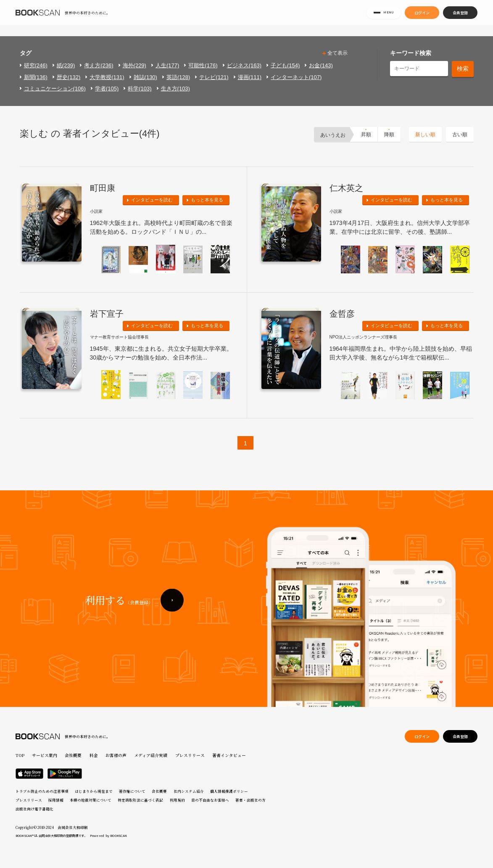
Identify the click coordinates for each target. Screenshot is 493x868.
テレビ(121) (214, 77)
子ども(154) (285, 65)
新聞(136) (36, 77)
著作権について (132, 791)
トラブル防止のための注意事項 (42, 791)
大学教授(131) (107, 77)
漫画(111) (250, 77)
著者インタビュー (229, 755)
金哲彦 (342, 314)
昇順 (366, 135)
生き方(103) (175, 89)
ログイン (422, 18)
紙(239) (66, 65)
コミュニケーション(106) (55, 89)
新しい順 (425, 135)
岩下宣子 (107, 314)
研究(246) (36, 65)
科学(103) (140, 89)
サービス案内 (45, 755)
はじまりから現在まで (94, 791)
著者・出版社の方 (250, 800)
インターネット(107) (296, 77)
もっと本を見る (207, 200)
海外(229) (134, 65)
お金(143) (321, 65)
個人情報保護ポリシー (229, 791)
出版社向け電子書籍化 (34, 809)
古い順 (460, 135)
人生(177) (167, 65)
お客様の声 (116, 755)
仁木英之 (346, 188)
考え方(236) (99, 65)
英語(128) (178, 77)
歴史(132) (69, 77)
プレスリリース (190, 755)
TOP (20, 755)
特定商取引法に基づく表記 (140, 800)
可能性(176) (203, 65)
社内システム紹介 (189, 791)
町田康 (103, 188)
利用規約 (177, 800)
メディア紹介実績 (151, 755)
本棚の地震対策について (91, 800)
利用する (119, 622)
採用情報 (56, 800)
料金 (94, 755)
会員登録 (460, 18)
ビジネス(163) (244, 65)
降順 (389, 135)
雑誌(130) (145, 77)
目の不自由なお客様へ (210, 800)
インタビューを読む (152, 200)
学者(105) (107, 89)
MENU (384, 18)
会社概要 (73, 755)
